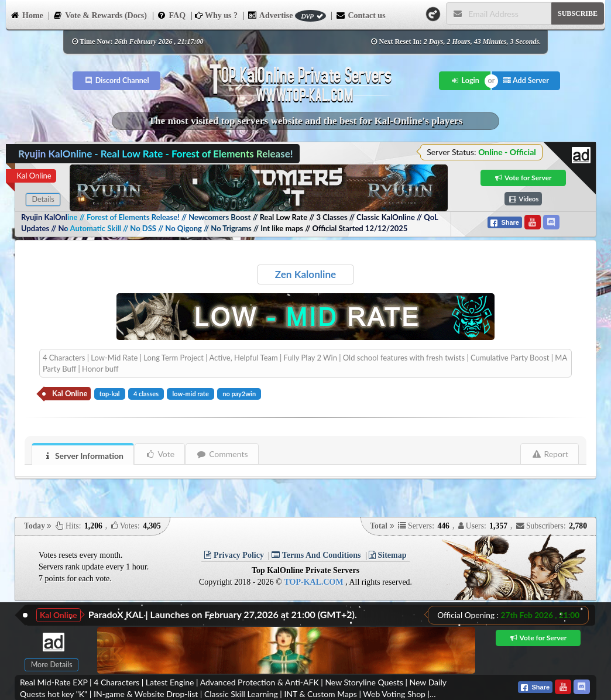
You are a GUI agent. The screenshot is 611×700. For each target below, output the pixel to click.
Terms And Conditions (316, 555)
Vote (160, 454)
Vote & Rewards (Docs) (100, 15)
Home (27, 15)
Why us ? (216, 16)
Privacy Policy (234, 555)
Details (43, 199)
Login (465, 80)
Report (550, 454)
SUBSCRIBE (578, 13)
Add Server (526, 80)
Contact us (360, 15)
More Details (52, 665)
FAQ (171, 15)
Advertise (287, 16)
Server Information (83, 456)
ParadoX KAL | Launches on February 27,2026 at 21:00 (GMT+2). (223, 614)
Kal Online (34, 176)
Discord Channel (117, 80)
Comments (222, 454)
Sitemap (388, 555)
